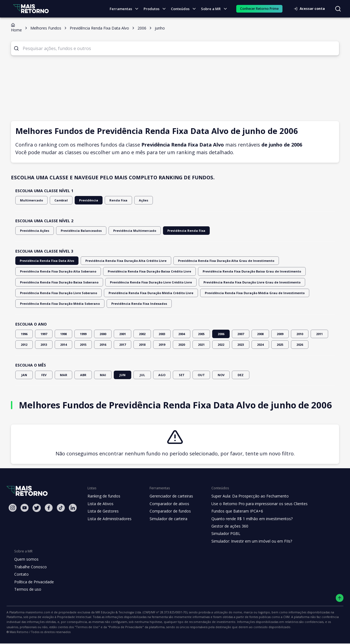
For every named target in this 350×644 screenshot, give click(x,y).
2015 (83, 345)
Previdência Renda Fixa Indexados (45, 304)
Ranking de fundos (103, 496)
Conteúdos (185, 9)
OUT (201, 375)
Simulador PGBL (222, 534)
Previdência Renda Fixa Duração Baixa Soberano (240, 271)
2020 (182, 345)
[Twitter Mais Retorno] (37, 508)
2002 (142, 334)
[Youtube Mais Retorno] (25, 508)
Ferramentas (126, 9)
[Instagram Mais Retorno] (13, 508)
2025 (280, 345)
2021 (201, 345)
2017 (122, 345)
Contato (21, 574)
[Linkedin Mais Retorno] (73, 508)
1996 (24, 334)
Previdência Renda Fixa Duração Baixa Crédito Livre (57, 271)
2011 (319, 334)
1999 (83, 334)
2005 (201, 334)
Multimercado (30, 200)
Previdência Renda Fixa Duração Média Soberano (241, 293)
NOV (221, 375)
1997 (44, 334)
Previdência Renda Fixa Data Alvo (44, 261)
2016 (103, 345)
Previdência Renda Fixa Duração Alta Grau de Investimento (206, 261)
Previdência (82, 200)
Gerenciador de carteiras (168, 496)
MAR (63, 375)
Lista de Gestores (103, 511)
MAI (103, 375)
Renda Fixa (110, 200)
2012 (24, 345)
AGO (162, 375)
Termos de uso (27, 589)
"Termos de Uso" (315, 622)
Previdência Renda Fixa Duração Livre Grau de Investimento (149, 282)
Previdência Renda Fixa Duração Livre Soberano (238, 282)
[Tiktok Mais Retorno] (61, 508)
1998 (63, 334)
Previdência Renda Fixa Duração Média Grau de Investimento (151, 293)
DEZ (241, 375)
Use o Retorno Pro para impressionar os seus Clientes (254, 504)
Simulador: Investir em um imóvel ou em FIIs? (247, 541)
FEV (44, 375)
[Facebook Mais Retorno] (49, 508)
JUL (142, 375)
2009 (280, 334)
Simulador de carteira (166, 519)
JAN (24, 375)
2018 (142, 345)
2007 (241, 334)
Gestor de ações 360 (226, 526)
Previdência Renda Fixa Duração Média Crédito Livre (58, 293)
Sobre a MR (215, 9)
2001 (122, 334)
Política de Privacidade (34, 582)
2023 (241, 345)
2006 (221, 334)
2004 (182, 334)
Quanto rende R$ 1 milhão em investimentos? (247, 519)
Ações (134, 200)
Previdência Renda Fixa (171, 231)
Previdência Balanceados (76, 231)
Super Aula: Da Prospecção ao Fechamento (245, 496)
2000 (103, 334)
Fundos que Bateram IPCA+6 (233, 511)
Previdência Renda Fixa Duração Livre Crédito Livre (57, 282)
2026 (300, 345)
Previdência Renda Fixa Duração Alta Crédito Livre (116, 261)
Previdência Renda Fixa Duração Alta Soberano (293, 261)
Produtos (156, 9)
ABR (83, 375)
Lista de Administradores (108, 519)
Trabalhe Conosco (30, 567)
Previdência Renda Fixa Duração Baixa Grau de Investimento (150, 271)
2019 (162, 345)
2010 (300, 334)
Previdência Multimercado (124, 231)
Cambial (57, 200)
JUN (122, 375)
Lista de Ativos (100, 504)
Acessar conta (311, 9)
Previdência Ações (33, 231)
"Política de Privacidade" (23, 628)
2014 (63, 345)
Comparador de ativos (166, 504)
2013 (44, 345)
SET (182, 375)
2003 (162, 334)
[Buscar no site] (338, 9)
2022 (221, 345)
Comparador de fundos (167, 511)
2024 (260, 345)
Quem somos (26, 559)
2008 (260, 334)
